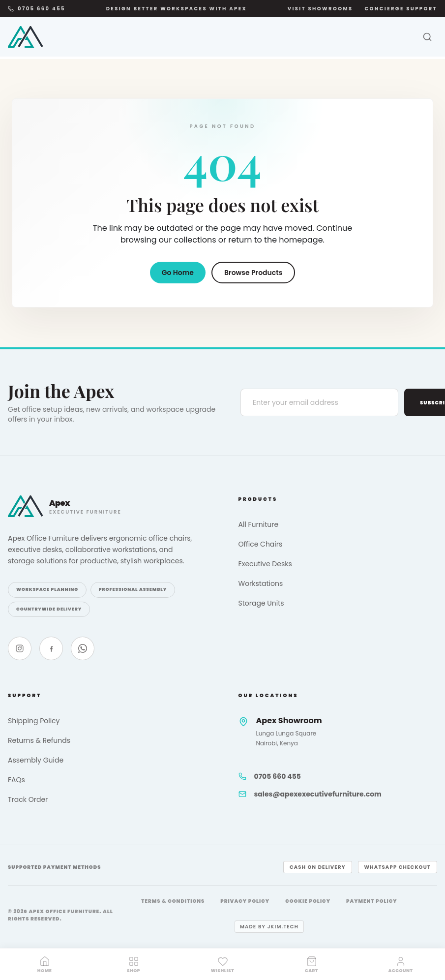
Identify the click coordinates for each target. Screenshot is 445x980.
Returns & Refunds (39, 740)
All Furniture (259, 524)
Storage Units (261, 603)
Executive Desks (265, 564)
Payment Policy (372, 901)
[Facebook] (51, 648)
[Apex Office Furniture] (26, 37)
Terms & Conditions (173, 901)
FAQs (16, 780)
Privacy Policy (245, 901)
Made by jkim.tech (269, 927)
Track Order (28, 799)
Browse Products (253, 273)
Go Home (178, 273)
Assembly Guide (36, 760)
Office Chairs (261, 544)
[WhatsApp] (83, 648)
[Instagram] (20, 648)
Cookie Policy (308, 901)
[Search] (427, 37)
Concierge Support (401, 9)
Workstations (261, 583)
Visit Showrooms (320, 9)
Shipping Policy (34, 721)
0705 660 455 (37, 9)
